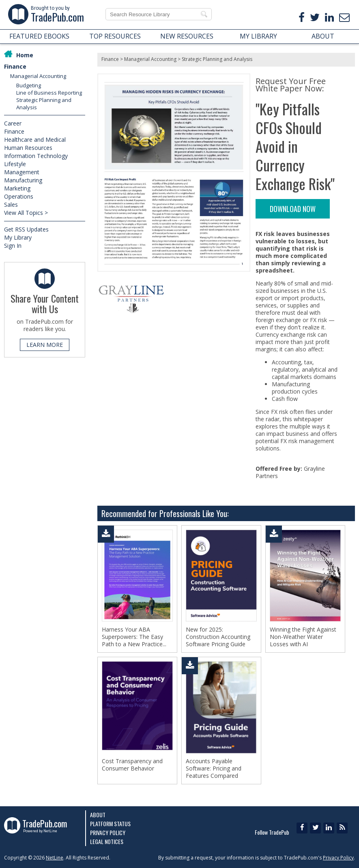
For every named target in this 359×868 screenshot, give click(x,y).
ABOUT (323, 36)
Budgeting (29, 85)
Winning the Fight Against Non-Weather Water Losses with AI (303, 637)
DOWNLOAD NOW (293, 209)
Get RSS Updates (26, 229)
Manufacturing (23, 180)
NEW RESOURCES (187, 36)
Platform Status (110, 824)
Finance (15, 66)
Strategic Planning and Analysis (217, 59)
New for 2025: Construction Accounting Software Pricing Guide (218, 637)
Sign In (13, 246)
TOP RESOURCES (115, 36)
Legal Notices (107, 841)
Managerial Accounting (38, 76)
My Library (18, 237)
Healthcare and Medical (35, 140)
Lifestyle (15, 164)
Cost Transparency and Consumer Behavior (132, 765)
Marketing (17, 188)
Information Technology (36, 156)
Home (25, 55)
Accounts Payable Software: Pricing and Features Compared (214, 768)
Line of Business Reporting (49, 93)
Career (13, 123)
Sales (11, 205)
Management (22, 172)
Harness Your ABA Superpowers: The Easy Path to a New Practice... (134, 637)
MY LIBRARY (258, 36)
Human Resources (28, 148)
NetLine (55, 858)
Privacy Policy (108, 832)
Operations (19, 196)
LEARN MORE (45, 345)
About (98, 815)
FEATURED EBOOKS (39, 36)
